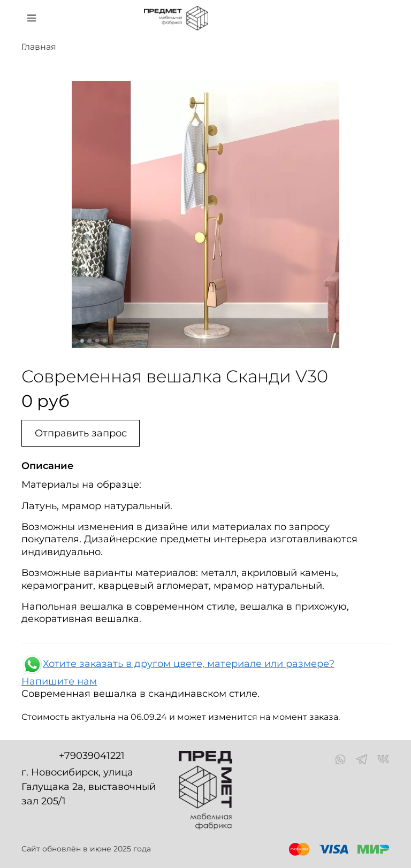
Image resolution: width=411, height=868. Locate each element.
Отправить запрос (81, 433)
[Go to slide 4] (105, 341)
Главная (39, 47)
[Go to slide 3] (97, 341)
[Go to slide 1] (82, 341)
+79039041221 (92, 756)
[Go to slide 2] (90, 341)
